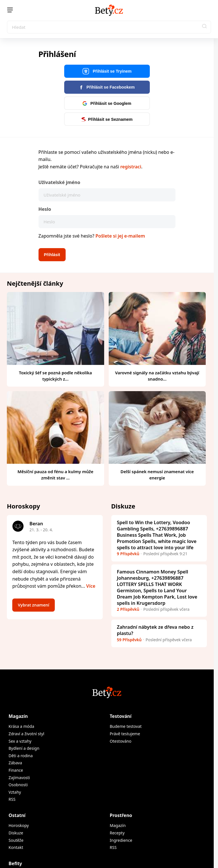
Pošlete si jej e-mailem (120, 236)
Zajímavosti (19, 778)
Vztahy (15, 792)
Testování (121, 716)
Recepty (117, 833)
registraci (131, 167)
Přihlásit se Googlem (107, 103)
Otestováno (121, 741)
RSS (12, 799)
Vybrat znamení (34, 605)
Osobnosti (18, 785)
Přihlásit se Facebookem (107, 87)
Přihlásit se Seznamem (107, 119)
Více (91, 586)
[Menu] (10, 10)
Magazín (18, 716)
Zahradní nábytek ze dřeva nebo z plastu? (155, 630)
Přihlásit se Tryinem (107, 71)
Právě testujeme (125, 734)
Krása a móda (21, 726)
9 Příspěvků (128, 554)
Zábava (15, 763)
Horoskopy (19, 825)
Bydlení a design (24, 748)
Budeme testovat (126, 726)
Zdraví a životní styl (26, 734)
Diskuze (16, 833)
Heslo (45, 209)
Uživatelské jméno (59, 182)
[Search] (109, 27)
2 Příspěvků (128, 609)
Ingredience (121, 840)
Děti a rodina (21, 756)
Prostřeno (121, 815)
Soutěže (16, 840)
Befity (15, 863)
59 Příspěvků (129, 640)
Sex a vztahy (20, 741)
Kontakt (16, 847)
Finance (16, 770)
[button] (205, 27)
